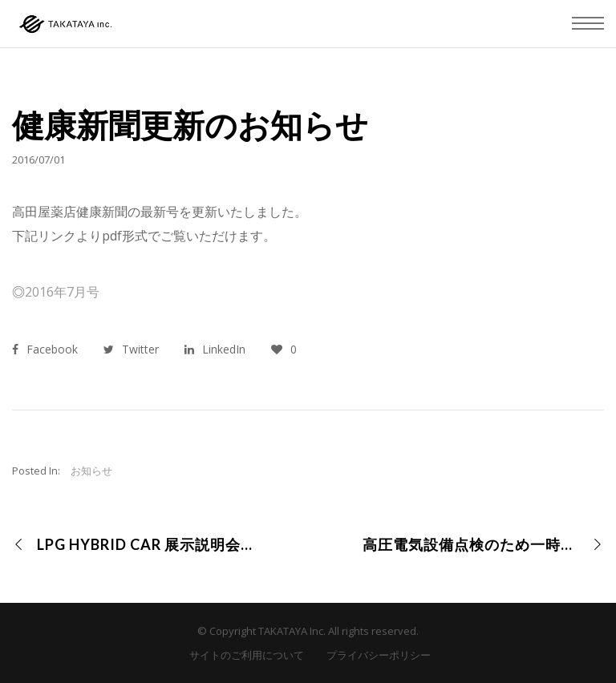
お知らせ (91, 471)
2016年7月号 (62, 292)
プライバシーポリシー (379, 655)
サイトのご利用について (247, 655)
